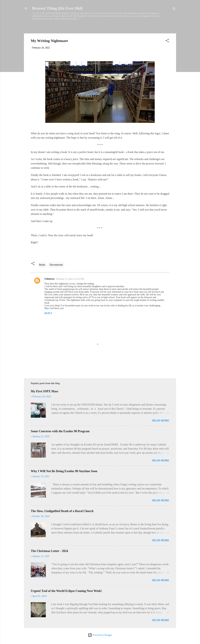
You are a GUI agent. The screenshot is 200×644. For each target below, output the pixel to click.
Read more (161, 421)
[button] (167, 41)
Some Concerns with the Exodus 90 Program (60, 431)
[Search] (174, 9)
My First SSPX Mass (45, 391)
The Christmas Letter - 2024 (49, 551)
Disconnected (56, 265)
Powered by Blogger (100, 635)
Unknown (49, 279)
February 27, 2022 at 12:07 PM (70, 279)
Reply (48, 313)
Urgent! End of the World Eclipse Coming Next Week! (66, 591)
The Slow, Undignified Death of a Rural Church (62, 511)
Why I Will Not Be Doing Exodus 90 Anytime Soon (64, 471)
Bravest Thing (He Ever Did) (57, 8)
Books (42, 265)
